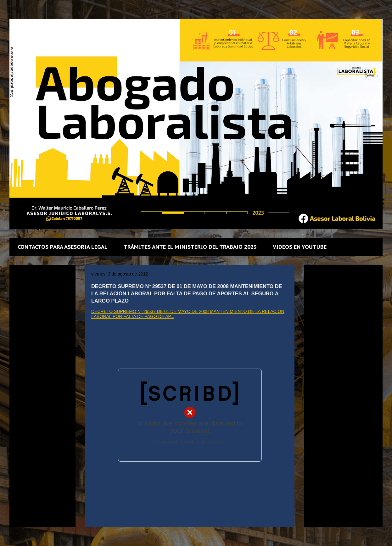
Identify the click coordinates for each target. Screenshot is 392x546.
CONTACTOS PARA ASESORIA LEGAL (63, 247)
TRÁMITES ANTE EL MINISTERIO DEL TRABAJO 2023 (190, 247)
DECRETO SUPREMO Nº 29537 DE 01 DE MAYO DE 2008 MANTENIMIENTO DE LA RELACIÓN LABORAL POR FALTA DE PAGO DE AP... (188, 314)
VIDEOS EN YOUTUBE (300, 247)
